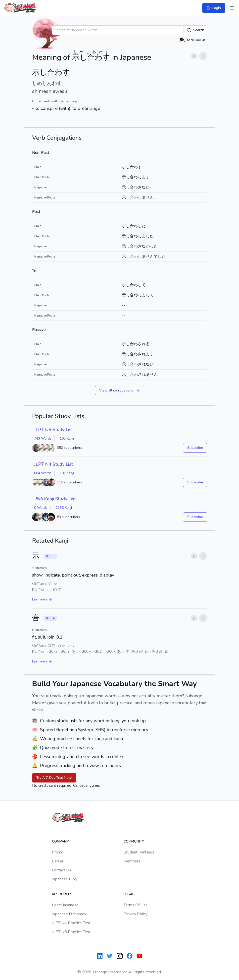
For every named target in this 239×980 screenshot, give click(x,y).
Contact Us (62, 870)
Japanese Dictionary (69, 914)
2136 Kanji (64, 508)
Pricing (58, 852)
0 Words (41, 508)
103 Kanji (67, 438)
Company (60, 841)
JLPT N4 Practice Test (71, 923)
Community (134, 841)
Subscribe (195, 448)
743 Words (43, 438)
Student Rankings (139, 852)
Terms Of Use (136, 905)
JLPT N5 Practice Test (71, 932)
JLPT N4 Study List (54, 464)
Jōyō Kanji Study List (55, 499)
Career (58, 861)
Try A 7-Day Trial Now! (54, 778)
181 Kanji (67, 473)
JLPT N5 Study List (54, 430)
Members (132, 861)
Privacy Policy (136, 914)
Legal (129, 894)
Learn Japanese (65, 905)
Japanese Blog (65, 879)
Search (195, 30)
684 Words (43, 473)
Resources (62, 894)
